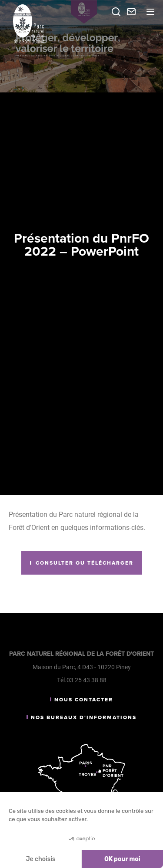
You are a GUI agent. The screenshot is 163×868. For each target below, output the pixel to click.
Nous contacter (84, 700)
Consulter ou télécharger (85, 563)
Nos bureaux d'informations (84, 717)
